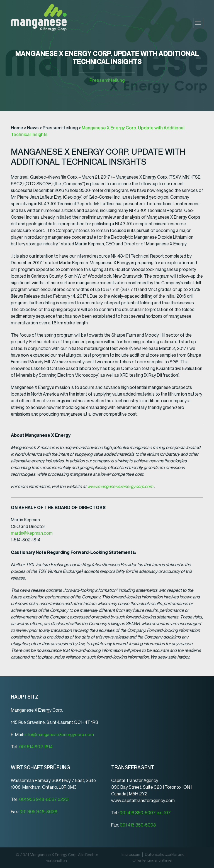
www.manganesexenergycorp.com (120, 486)
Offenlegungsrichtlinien (153, 860)
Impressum (131, 855)
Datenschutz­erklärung (165, 855)
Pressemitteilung (107, 80)
